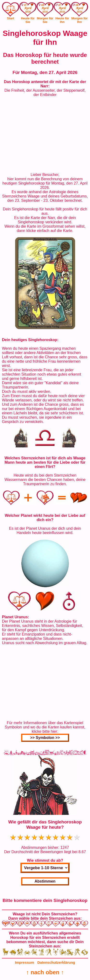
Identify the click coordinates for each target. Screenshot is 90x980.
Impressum (24, 962)
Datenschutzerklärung (56, 962)
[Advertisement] (45, 135)
